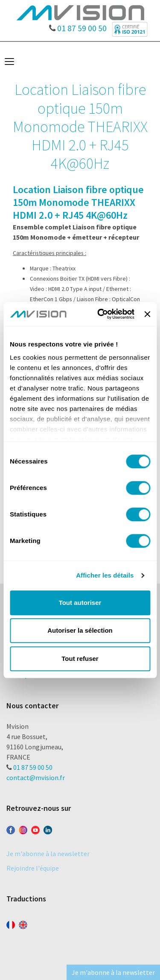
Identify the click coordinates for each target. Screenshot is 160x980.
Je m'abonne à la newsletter (48, 854)
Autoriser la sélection (80, 630)
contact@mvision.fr (36, 778)
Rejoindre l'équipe (33, 868)
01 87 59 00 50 (78, 26)
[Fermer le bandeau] (147, 314)
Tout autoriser (80, 603)
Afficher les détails (105, 575)
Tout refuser (80, 659)
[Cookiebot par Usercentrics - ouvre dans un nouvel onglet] (100, 314)
